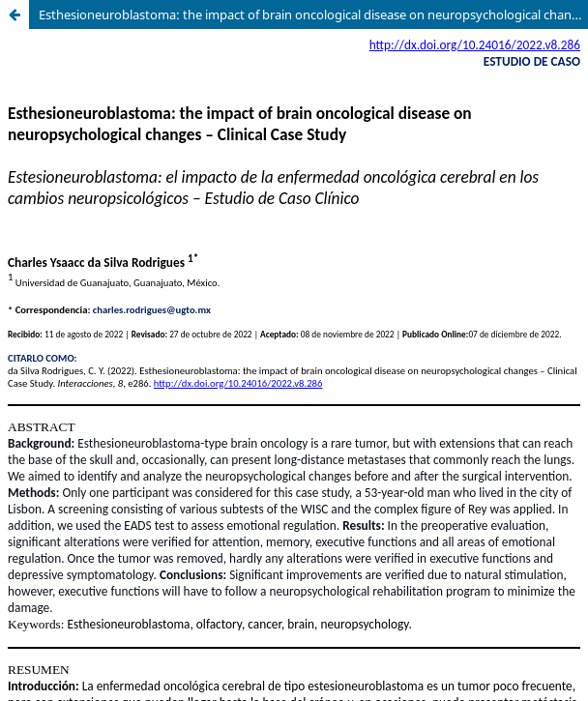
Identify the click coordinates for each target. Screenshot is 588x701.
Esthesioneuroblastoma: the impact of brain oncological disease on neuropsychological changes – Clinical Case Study (313, 15)
